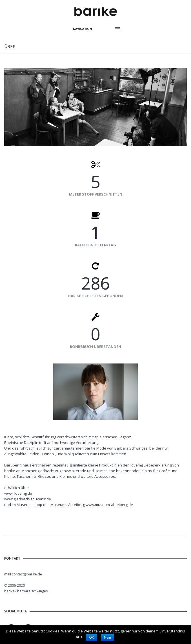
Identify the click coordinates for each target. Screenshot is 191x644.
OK (91, 638)
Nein (107, 638)
